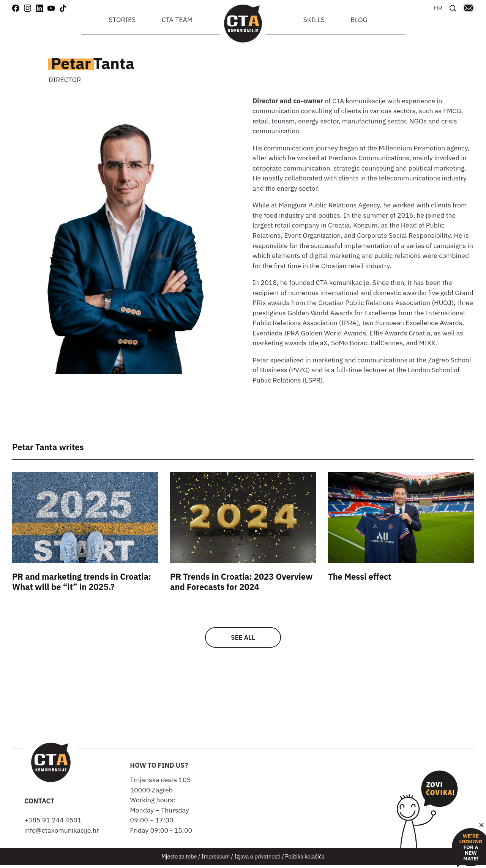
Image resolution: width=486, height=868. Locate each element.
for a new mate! (471, 847)
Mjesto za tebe (179, 859)
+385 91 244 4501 (54, 823)
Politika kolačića (305, 859)
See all (243, 639)
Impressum (216, 859)
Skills (314, 20)
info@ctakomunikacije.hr (62, 833)
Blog (359, 20)
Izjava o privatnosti (257, 859)
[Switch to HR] (438, 7)
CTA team (177, 20)
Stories (122, 20)
